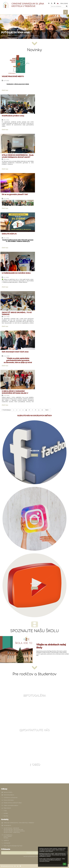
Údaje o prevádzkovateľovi (11, 805)
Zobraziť (35, 455)
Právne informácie (9, 800)
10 (42, 410)
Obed (34, 765)
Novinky (6, 816)
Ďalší (47, 410)
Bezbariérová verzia (7, 866)
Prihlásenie (64, 3)
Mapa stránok (7, 808)
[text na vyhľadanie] (59, 6)
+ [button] (49, 3)
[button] (58, 3)
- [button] (52, 3)
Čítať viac (5, 91)
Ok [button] (65, 864)
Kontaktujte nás (34, 730)
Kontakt (6, 813)
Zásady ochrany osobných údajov (13, 803)
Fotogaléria (34, 696)
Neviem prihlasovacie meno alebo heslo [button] (34, 856)
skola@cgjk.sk (7, 825)
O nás (5, 811)
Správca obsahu (8, 792)
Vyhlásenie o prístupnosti (10, 797)
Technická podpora (9, 795)
